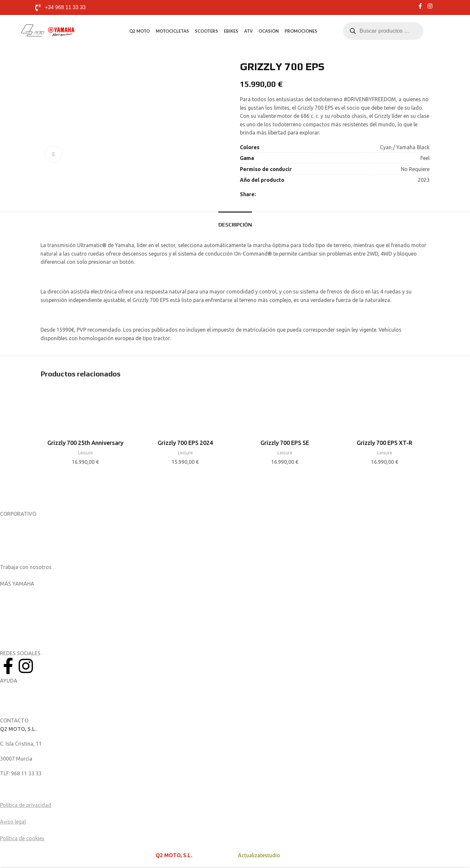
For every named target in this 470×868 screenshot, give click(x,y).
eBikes (231, 31)
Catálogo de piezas (23, 704)
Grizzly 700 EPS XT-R (384, 443)
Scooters (206, 31)
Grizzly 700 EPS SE (285, 443)
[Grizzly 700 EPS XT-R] (385, 413)
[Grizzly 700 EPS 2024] (185, 413)
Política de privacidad (26, 805)
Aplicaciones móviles (25, 592)
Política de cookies (22, 838)
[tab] (235, 221)
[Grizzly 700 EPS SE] (285, 413)
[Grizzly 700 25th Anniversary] (86, 413)
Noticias (10, 537)
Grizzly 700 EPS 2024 (185, 443)
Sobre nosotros (18, 522)
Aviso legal (13, 822)
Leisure (85, 453)
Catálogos (12, 552)
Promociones (301, 31)
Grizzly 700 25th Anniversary (85, 443)
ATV (248, 31)
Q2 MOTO (140, 31)
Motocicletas (172, 31)
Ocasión (269, 31)
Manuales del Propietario (30, 689)
